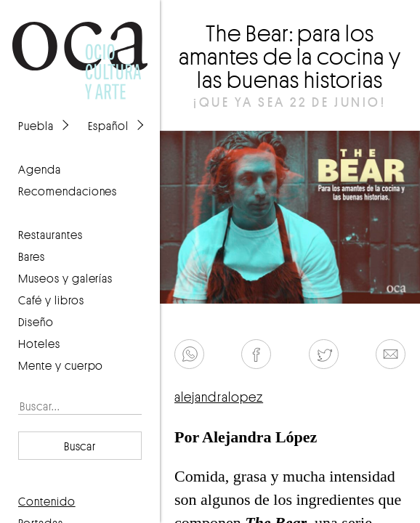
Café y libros (51, 300)
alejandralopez (219, 397)
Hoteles (39, 344)
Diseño (36, 322)
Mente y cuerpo (61, 365)
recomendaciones (68, 191)
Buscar (80, 446)
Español (108, 126)
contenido (47, 501)
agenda (40, 169)
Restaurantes (51, 235)
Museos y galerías (65, 278)
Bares (32, 256)
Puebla (36, 126)
